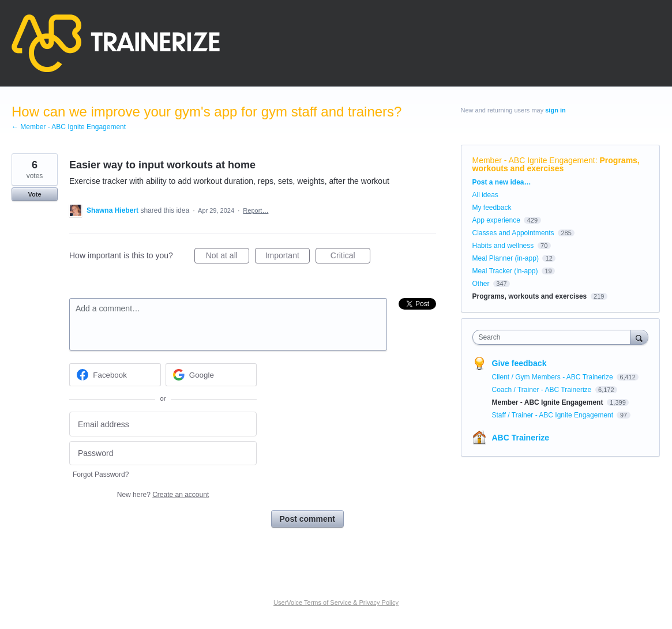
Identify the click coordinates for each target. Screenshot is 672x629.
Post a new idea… (502, 182)
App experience (496, 220)
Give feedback (519, 363)
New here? (163, 495)
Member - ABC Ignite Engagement (534, 160)
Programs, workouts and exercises (556, 164)
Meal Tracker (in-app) (505, 271)
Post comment (307, 519)
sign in (555, 110)
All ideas (485, 195)
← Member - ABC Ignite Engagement (69, 127)
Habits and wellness (503, 246)
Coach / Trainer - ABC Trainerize (543, 390)
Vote (34, 194)
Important (288, 257)
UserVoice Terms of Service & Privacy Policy (336, 602)
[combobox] (554, 337)
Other (481, 284)
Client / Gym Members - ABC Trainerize (553, 377)
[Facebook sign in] (115, 375)
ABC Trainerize (521, 438)
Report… (256, 210)
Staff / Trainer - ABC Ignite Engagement (554, 415)
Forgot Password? (101, 474)
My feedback (492, 208)
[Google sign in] (211, 375)
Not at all (228, 257)
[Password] (163, 453)
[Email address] (163, 424)
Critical (350, 257)
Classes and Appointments (513, 233)
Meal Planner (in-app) (506, 258)
